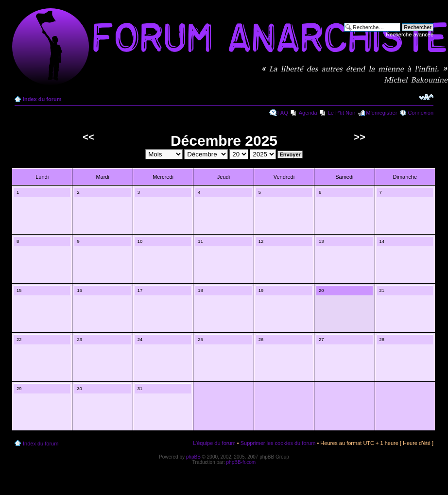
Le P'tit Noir (342, 113)
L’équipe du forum (214, 443)
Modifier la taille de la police (426, 97)
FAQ (283, 113)
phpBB (193, 457)
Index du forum (42, 99)
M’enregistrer (381, 113)
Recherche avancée (410, 34)
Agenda (308, 113)
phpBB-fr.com (241, 462)
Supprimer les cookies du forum (278, 443)
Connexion (421, 113)
